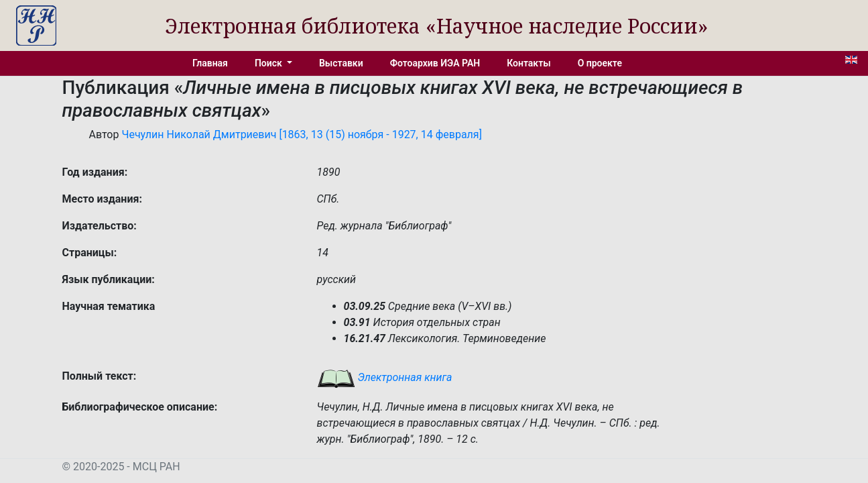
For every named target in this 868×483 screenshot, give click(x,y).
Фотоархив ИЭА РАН (435, 63)
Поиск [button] (269, 63)
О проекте (600, 63)
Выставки (341, 63)
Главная (210, 63)
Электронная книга (385, 377)
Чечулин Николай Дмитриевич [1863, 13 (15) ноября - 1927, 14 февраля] (301, 135)
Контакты (529, 63)
